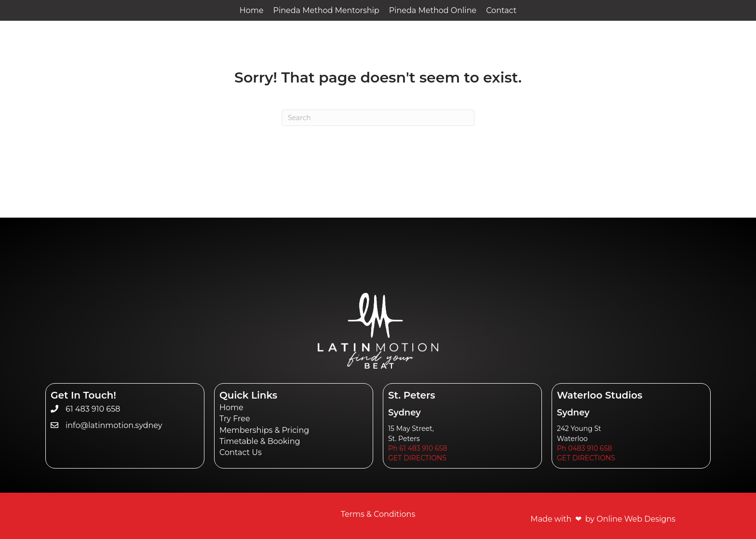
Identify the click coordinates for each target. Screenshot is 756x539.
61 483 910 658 (93, 409)
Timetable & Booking (260, 441)
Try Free (235, 419)
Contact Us (241, 452)
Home (231, 408)
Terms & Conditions (378, 514)
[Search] (378, 118)
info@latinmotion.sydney (114, 425)
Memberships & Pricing (264, 430)
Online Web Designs (636, 519)
